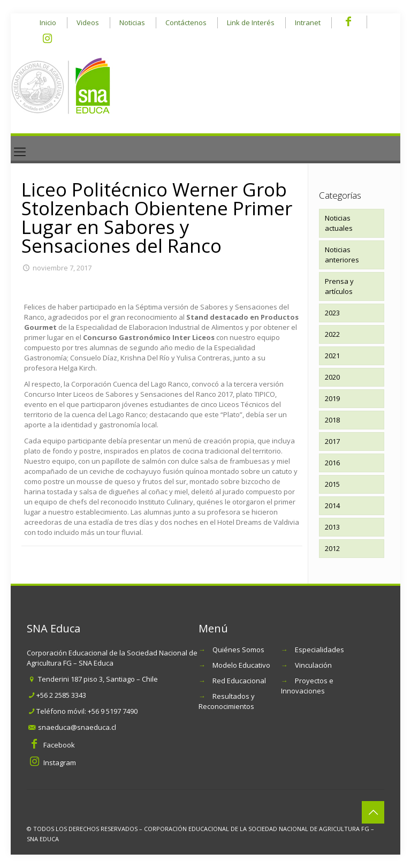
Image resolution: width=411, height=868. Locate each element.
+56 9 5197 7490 (113, 711)
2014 (332, 505)
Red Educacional (239, 681)
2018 (332, 420)
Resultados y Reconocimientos (227, 701)
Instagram (60, 763)
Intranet (308, 22)
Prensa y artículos (339, 286)
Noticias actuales (339, 223)
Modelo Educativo (241, 665)
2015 (332, 484)
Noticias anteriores (342, 255)
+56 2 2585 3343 (61, 695)
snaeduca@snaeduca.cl (77, 727)
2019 (332, 398)
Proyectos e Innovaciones (307, 686)
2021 (332, 356)
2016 (332, 463)
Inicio (48, 22)
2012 (332, 548)
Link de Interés (251, 22)
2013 (332, 527)
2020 (332, 377)
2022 (332, 334)
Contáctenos (186, 22)
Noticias (132, 22)
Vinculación (313, 665)
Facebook (59, 745)
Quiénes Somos (238, 650)
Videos (88, 22)
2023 (332, 313)
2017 (332, 441)
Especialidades (319, 650)
